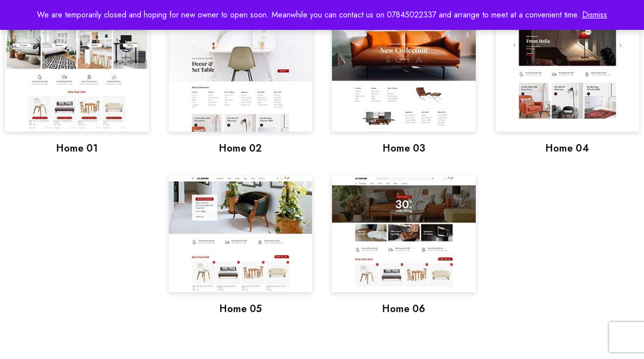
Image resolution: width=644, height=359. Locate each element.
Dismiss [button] (595, 15)
